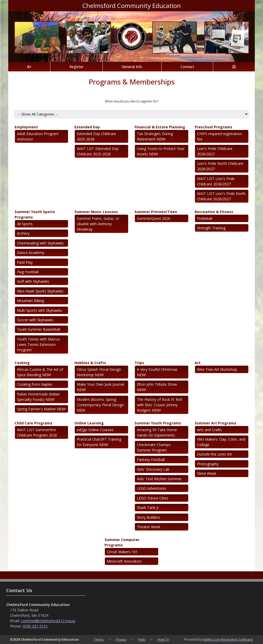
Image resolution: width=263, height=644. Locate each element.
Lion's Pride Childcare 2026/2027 (215, 151)
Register (76, 67)
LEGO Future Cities (153, 498)
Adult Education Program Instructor (38, 136)
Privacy (121, 639)
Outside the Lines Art (214, 454)
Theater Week (149, 527)
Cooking (22, 363)
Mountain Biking (30, 301)
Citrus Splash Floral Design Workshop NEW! (99, 372)
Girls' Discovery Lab (153, 469)
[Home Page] (29, 67)
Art (198, 363)
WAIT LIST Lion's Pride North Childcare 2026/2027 (221, 196)
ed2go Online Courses (95, 430)
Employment (26, 127)
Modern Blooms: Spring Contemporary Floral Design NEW (100, 405)
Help (142, 639)
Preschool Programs (213, 127)
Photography (208, 464)
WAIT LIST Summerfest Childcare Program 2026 (37, 432)
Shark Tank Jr (148, 508)
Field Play (25, 262)
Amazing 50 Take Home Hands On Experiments (157, 432)
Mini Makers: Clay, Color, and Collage (221, 442)
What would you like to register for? (131, 101)
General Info (132, 67)
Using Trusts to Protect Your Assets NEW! (161, 151)
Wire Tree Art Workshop (217, 369)
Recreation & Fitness (214, 212)
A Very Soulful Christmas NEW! (157, 372)
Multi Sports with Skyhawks (40, 310)
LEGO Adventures (152, 488)
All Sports (25, 224)
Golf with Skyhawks (33, 281)
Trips (139, 363)
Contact (187, 67)
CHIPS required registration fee (219, 136)
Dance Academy (31, 253)
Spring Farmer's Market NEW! (41, 409)
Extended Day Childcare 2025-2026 (96, 136)
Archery (23, 233)
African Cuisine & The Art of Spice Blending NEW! (40, 372)
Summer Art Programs (215, 423)
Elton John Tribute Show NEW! (157, 387)
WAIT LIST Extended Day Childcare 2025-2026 (98, 151)
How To (163, 639)
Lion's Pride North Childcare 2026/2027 (220, 166)
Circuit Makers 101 (122, 552)
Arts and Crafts (209, 430)
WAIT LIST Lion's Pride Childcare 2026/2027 (216, 181)
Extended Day (87, 127)
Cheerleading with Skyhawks (40, 243)
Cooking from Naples (35, 384)
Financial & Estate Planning (160, 127)
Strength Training (211, 228)
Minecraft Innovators (124, 561)
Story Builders (148, 517)
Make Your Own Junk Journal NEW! (100, 387)
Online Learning (89, 423)
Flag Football (28, 272)
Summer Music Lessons (96, 212)
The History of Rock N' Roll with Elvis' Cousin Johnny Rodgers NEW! (159, 405)
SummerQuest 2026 (154, 218)
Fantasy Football (151, 460)
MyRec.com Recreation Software (228, 639)
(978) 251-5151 (35, 626)
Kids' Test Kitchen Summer (159, 479)
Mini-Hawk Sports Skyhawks (40, 291)
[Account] (234, 67)
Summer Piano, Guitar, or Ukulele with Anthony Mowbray (98, 224)
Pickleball (205, 218)
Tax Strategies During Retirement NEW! (155, 136)
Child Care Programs (34, 423)
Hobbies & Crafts (90, 363)
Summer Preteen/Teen (156, 212)
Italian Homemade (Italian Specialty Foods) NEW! (38, 397)
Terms (99, 639)
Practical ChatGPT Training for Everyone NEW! (99, 442)
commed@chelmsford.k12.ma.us (48, 621)
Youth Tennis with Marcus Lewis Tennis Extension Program (39, 344)
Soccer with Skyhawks (35, 320)
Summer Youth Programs (158, 423)
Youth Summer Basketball (39, 329)
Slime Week (207, 473)
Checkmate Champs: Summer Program (154, 447)
